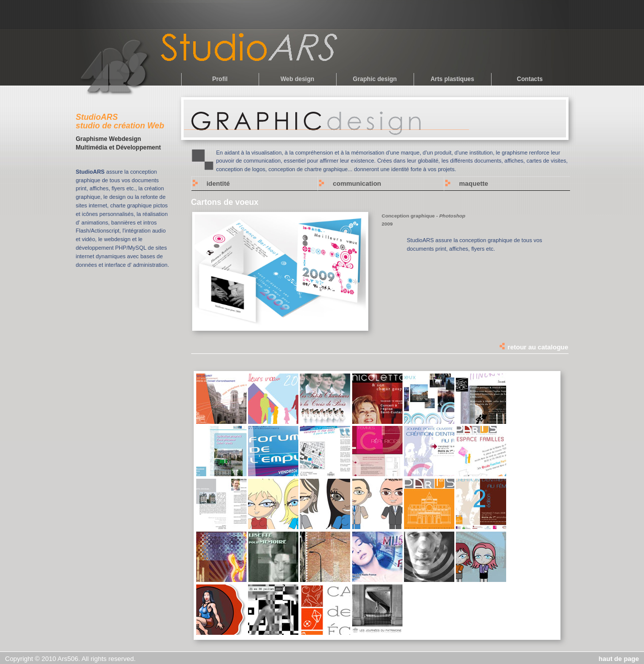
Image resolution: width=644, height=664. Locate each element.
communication (357, 183)
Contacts (530, 79)
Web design (297, 79)
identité (218, 183)
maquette (474, 183)
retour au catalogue (533, 347)
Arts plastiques (453, 79)
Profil (220, 79)
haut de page (619, 659)
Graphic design (375, 79)
